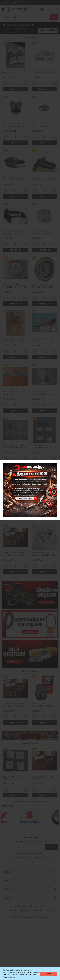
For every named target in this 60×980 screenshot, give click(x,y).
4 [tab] (24, 729)
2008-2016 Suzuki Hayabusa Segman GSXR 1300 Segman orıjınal (43, 500)
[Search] (30, 17)
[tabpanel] (16, 700)
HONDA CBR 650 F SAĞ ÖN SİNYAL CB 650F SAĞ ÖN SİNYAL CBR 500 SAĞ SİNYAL (15, 179)
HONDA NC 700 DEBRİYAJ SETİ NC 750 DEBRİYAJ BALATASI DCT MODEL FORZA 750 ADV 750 (44, 286)
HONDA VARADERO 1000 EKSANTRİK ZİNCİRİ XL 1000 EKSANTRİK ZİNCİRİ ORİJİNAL (42, 393)
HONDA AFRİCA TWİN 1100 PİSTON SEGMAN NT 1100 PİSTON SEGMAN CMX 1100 (15, 71)
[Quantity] (15, 83)
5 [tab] (27, 729)
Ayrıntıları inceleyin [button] (10, 977)
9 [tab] (42, 729)
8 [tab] (39, 729)
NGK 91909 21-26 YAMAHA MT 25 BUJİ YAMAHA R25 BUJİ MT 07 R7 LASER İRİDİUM (44, 71)
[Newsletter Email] (30, 847)
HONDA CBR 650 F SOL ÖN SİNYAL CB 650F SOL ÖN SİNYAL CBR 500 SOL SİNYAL (44, 125)
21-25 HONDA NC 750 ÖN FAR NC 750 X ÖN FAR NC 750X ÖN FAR (15, 125)
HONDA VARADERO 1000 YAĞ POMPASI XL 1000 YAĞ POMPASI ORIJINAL (14, 339)
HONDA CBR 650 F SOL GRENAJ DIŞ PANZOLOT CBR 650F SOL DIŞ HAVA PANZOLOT (44, 179)
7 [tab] (35, 729)
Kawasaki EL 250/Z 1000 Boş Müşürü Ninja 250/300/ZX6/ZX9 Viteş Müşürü (44, 554)
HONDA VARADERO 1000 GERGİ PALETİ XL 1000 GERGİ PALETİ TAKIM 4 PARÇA (14, 393)
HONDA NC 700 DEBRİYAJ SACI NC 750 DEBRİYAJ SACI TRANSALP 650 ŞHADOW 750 (15, 286)
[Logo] (17, 10)
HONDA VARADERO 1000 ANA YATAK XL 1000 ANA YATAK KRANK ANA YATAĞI (15, 447)
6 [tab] (31, 729)
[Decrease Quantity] (6, 83)
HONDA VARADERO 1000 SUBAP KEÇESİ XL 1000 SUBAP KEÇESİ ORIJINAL (14, 500)
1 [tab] (13, 729)
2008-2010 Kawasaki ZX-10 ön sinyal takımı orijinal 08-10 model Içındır (15, 554)
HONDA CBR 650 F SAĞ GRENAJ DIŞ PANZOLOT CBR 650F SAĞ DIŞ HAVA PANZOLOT (15, 232)
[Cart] (55, 9)
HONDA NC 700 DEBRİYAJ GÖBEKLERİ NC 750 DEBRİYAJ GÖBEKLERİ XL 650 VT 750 (43, 232)
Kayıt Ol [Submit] (51, 847)
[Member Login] (48, 9)
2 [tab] (16, 729)
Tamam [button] (49, 974)
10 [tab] (46, 729)
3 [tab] (20, 729)
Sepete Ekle (16, 89)
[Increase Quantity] (25, 83)
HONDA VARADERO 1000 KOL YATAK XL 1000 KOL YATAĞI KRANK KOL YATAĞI (44, 447)
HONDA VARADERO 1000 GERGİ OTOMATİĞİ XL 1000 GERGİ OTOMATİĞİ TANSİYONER (43, 339)
